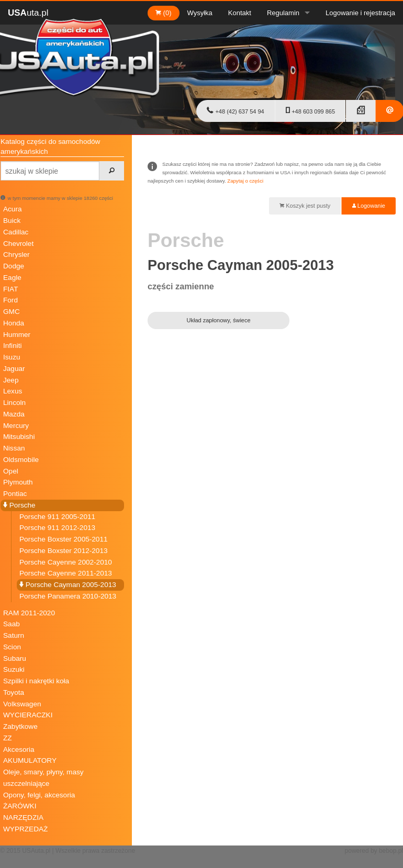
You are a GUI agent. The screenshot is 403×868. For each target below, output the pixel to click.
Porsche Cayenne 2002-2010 (66, 562)
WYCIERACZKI (28, 715)
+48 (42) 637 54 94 (235, 110)
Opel (11, 471)
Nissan (14, 448)
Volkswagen (22, 704)
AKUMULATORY (30, 760)
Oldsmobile (21, 460)
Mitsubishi (19, 437)
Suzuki (14, 669)
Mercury (16, 426)
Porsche (19, 505)
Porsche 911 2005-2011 (57, 517)
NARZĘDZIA (23, 818)
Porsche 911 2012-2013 (57, 528)
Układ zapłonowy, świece (219, 320)
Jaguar (14, 369)
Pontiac (15, 494)
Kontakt (240, 13)
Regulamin (283, 13)
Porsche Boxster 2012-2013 (64, 551)
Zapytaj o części (245, 181)
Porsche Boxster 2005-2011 (64, 539)
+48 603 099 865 (310, 110)
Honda (14, 323)
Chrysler (16, 255)
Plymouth (18, 482)
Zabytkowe (20, 726)
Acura (13, 209)
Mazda (14, 414)
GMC (12, 312)
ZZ (8, 738)
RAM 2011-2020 (29, 613)
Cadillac (16, 232)
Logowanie (369, 206)
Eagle (12, 278)
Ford (10, 300)
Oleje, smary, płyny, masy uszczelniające (43, 778)
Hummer (17, 335)
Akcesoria (19, 749)
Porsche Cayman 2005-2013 (68, 585)
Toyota (14, 692)
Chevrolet (18, 244)
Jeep (11, 380)
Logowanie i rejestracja (360, 13)
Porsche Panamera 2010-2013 (68, 596)
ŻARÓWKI (20, 806)
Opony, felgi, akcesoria (39, 795)
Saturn (14, 635)
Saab (12, 624)
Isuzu (12, 357)
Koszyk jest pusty (305, 206)
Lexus (13, 391)
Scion (12, 647)
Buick (12, 221)
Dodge (14, 266)
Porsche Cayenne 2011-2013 (66, 573)
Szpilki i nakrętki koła (36, 681)
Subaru (15, 658)
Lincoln (14, 403)
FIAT (10, 289)
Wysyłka (200, 13)
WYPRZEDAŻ (25, 829)
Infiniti (13, 346)
